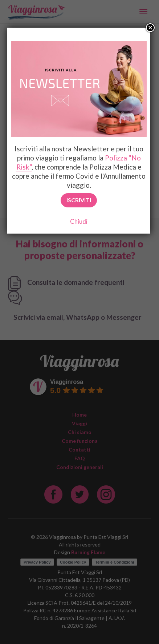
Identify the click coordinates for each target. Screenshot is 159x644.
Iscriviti (79, 200)
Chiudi (79, 221)
